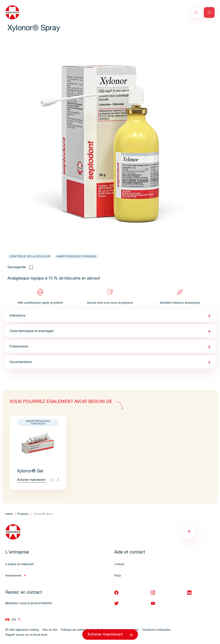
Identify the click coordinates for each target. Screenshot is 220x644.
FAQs (118, 576)
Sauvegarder (20, 267)
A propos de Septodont (20, 565)
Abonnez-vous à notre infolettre (29, 603)
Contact (119, 565)
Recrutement (13, 576)
